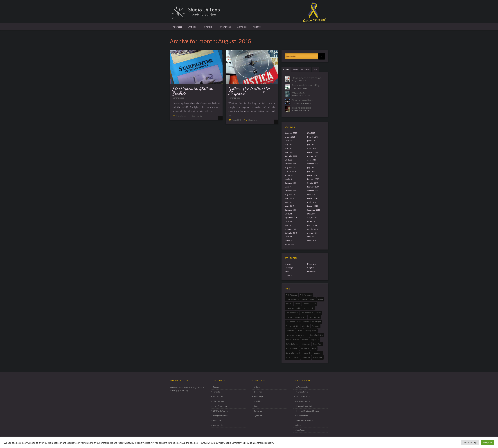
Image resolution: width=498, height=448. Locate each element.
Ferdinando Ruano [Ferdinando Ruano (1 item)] (293, 322)
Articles (192, 27)
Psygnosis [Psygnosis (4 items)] (315, 340)
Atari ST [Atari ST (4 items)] (289, 304)
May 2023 (289, 148)
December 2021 (291, 164)
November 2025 (291, 133)
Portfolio (208, 27)
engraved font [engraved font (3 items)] (314, 317)
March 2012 (289, 241)
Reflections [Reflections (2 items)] (306, 344)
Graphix (311, 268)
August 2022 (312, 156)
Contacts (242, 27)
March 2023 (289, 152)
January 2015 (313, 206)
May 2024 (289, 144)
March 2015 (289, 206)
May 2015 (289, 202)
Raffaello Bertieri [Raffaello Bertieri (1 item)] (292, 344)
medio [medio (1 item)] (288, 340)
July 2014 (288, 214)
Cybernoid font (302, 416)
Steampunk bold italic (304, 406)
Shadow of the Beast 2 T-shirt (307, 411)
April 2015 (311, 202)
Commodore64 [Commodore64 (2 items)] (307, 313)
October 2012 (313, 229)
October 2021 (313, 164)
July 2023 (311, 144)
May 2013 (288, 225)
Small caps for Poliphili (304, 420)
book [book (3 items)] (314, 304)
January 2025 (290, 137)
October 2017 (313, 183)
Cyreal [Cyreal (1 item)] (318, 313)
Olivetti (298, 425)
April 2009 (289, 244)
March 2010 (312, 241)
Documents (312, 264)
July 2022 (288, 160)
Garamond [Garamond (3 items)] (290, 331)
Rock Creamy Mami (303, 396)
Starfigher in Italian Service (193, 91)
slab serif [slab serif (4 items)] (306, 353)
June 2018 (289, 179)
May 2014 (311, 214)
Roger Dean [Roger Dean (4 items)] (318, 344)
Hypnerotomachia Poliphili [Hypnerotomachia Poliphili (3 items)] (296, 335)
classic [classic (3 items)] (311, 308)
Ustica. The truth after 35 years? (250, 91)
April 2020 (289, 175)
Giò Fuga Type (219, 401)
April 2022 (311, 160)
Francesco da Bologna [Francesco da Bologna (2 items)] (312, 322)
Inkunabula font (302, 392)
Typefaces (177, 27)
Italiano (257, 27)
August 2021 (290, 168)
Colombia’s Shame (303, 401)
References (225, 27)
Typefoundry (218, 425)
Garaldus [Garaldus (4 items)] (315, 326)
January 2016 (313, 198)
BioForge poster (302, 387)
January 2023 (313, 152)
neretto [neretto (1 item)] (305, 340)
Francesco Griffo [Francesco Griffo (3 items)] (292, 326)
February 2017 (313, 187)
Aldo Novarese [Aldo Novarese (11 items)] (306, 295)
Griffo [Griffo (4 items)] (299, 331)
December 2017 (291, 183)
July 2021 (311, 168)
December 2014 (291, 210)
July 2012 (288, 237)
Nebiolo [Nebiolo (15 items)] (296, 340)
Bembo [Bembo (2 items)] (298, 304)
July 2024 (288, 141)
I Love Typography (220, 406)
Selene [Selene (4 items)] (314, 348)
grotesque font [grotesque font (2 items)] (310, 331)
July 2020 (311, 171)
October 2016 (313, 191)
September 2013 (291, 217)
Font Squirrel (218, 396)
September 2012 (291, 233)
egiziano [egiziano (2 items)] (289, 317)
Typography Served (221, 416)
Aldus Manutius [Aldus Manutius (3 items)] (292, 299)
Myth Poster (300, 430)
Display (216, 387)
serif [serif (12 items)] (298, 353)
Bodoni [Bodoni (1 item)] (306, 304)
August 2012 (312, 233)
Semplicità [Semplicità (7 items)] (290, 353)
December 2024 (313, 137)
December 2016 (291, 191)
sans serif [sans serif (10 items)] (305, 348)
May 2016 (311, 195)
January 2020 (313, 175)
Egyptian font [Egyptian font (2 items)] (301, 317)
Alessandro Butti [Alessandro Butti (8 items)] (308, 299)
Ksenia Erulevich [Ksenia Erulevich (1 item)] (316, 335)
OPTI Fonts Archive (221, 411)
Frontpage (289, 268)
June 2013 (311, 221)
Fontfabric (217, 392)
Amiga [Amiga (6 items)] (320, 299)
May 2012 (311, 237)
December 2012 (291, 229)
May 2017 (288, 187)
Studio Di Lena (249, 13)
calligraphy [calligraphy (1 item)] (301, 308)
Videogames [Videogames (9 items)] (318, 357)
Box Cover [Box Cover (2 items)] (290, 308)
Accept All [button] (487, 443)
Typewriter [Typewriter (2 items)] (306, 357)
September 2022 (291, 156)
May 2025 (311, 133)
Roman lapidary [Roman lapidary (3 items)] (292, 348)
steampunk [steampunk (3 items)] (317, 353)
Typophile (217, 420)
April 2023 (311, 148)
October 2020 (290, 171)
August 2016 (290, 195)
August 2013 (312, 217)
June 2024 (311, 141)
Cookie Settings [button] (470, 443)
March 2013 (312, 225)
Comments (197, 116)
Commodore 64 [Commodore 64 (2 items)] (292, 313)
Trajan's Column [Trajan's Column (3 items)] (292, 357)
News (287, 271)
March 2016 (290, 198)
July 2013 (288, 221)
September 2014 (314, 210)
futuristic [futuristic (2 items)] (305, 326)
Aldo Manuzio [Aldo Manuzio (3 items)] (292, 295)
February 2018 (313, 179)
